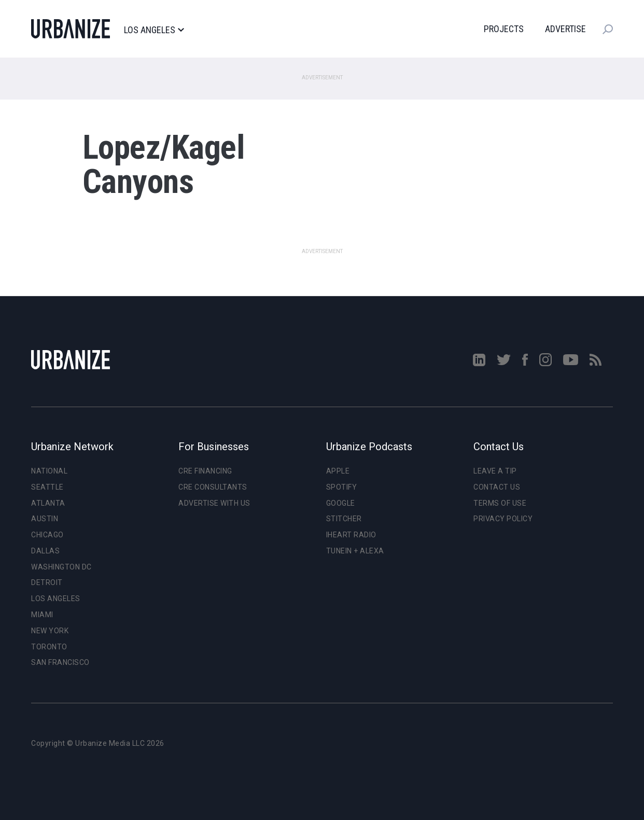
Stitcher (344, 519)
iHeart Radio (351, 535)
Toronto (49, 647)
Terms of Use (500, 503)
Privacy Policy (503, 519)
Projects (504, 29)
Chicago (47, 535)
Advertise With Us (214, 503)
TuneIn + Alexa (355, 551)
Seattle (47, 487)
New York (50, 631)
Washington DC (61, 567)
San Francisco (60, 662)
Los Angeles (154, 30)
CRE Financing (205, 471)
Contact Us (497, 487)
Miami (42, 615)
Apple (338, 471)
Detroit (47, 582)
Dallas (45, 551)
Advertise (565, 29)
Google (341, 503)
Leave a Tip (495, 471)
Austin (45, 519)
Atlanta (48, 503)
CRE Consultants (213, 487)
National (49, 471)
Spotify (342, 487)
